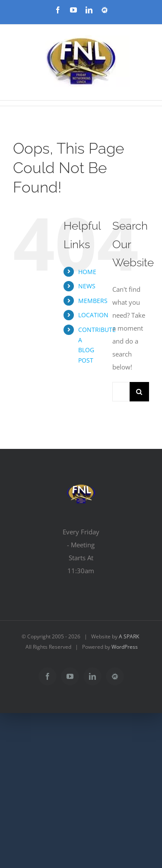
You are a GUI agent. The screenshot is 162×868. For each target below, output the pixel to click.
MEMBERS (93, 301)
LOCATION (93, 315)
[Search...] (121, 392)
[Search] (139, 392)
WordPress (125, 647)
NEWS (87, 286)
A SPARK (129, 636)
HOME (87, 272)
